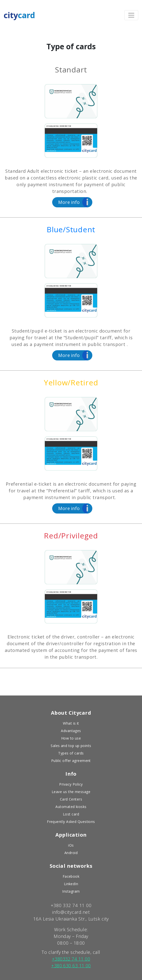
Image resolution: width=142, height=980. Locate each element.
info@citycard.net (71, 912)
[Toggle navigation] (131, 15)
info (69, 203)
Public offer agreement (71, 760)
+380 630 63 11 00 (71, 965)
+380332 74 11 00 (71, 958)
